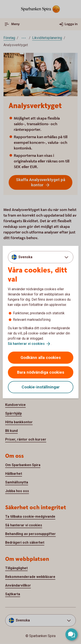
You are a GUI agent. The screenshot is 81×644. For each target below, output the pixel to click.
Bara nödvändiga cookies (41, 372)
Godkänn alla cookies (41, 358)
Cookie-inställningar (41, 387)
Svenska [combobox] (25, 257)
